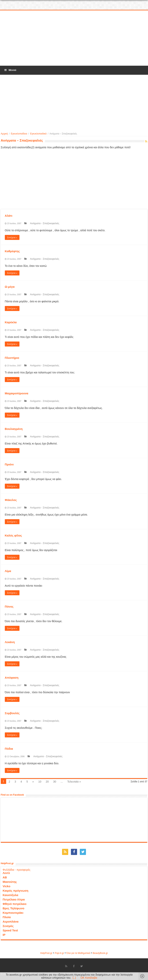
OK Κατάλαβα (89, 978)
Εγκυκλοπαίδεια (19, 134)
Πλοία (7, 917)
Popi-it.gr (59, 953)
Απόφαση (12, 678)
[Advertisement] (74, 38)
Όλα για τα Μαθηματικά (78, 953)
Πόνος (9, 606)
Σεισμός (8, 926)
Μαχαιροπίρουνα (17, 393)
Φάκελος (11, 500)
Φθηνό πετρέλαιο (15, 904)
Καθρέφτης (12, 251)
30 (55, 782)
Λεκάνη (10, 642)
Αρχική (4, 134)
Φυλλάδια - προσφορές (17, 870)
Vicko (7, 886)
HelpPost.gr (46, 953)
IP (4, 935)
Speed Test (10, 930)
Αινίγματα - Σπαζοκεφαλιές (45, 223)
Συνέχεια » (12, 237)
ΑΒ (5, 877)
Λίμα (8, 571)
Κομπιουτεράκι (13, 913)
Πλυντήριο (12, 358)
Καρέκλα (11, 322)
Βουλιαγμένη (14, 429)
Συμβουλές (12, 713)
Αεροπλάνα (11, 922)
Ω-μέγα (10, 287)
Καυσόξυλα (11, 895)
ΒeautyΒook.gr (100, 953)
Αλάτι (9, 216)
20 (47, 782)
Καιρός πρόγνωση (16, 891)
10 (40, 782)
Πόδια (9, 749)
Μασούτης (10, 882)
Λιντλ (6, 873)
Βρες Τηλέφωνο (13, 908)
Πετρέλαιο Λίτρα (14, 899)
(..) (74, 978)
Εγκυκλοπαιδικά (38, 134)
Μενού (10, 70)
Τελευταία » (74, 782)
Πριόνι (9, 464)
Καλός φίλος (13, 535)
